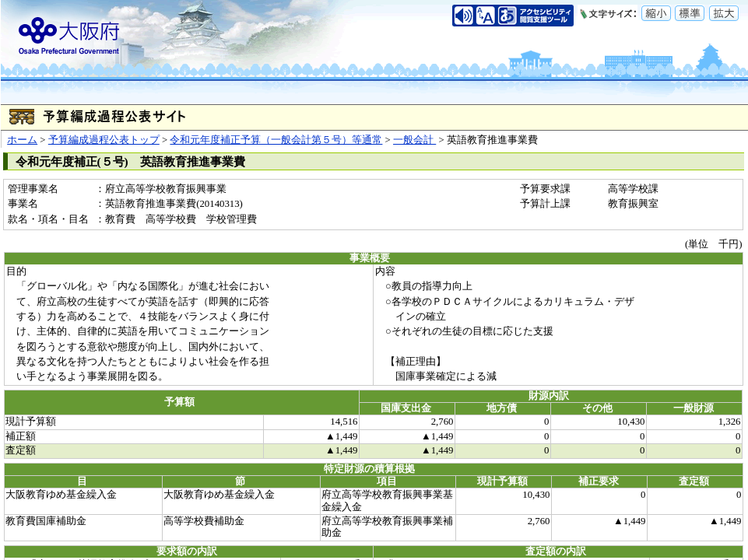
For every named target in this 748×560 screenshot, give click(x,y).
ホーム (22, 140)
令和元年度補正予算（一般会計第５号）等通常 (276, 140)
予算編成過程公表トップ (104, 140)
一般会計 (414, 140)
